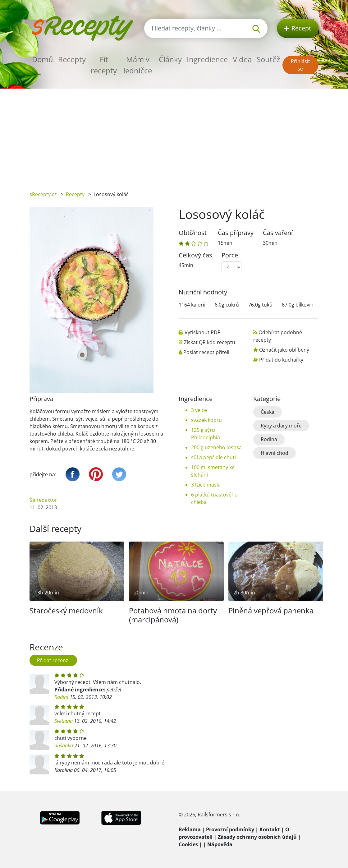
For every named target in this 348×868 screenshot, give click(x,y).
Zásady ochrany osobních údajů (257, 837)
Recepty (72, 59)
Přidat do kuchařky (281, 360)
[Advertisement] (174, 135)
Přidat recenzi (53, 660)
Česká (268, 412)
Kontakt (270, 829)
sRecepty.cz (43, 194)
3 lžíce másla (206, 485)
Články (170, 59)
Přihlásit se (300, 65)
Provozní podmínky (230, 829)
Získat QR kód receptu (210, 342)
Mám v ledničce (138, 65)
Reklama (190, 829)
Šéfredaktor (43, 500)
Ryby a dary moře (281, 426)
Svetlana (64, 721)
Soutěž (268, 59)
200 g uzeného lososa (216, 447)
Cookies (188, 844)
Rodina (269, 439)
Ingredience (207, 59)
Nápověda (220, 844)
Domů (43, 59)
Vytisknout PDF (202, 332)
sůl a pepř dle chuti (213, 457)
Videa (242, 59)
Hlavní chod (275, 453)
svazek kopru (206, 420)
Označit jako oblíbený (284, 350)
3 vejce (199, 410)
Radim (61, 697)
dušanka (64, 746)
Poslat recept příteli (206, 352)
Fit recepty (104, 65)
